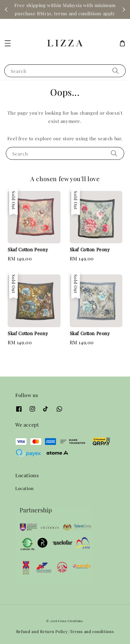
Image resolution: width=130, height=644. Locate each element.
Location (24, 488)
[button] (8, 43)
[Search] (116, 71)
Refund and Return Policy (42, 631)
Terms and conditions (92, 631)
